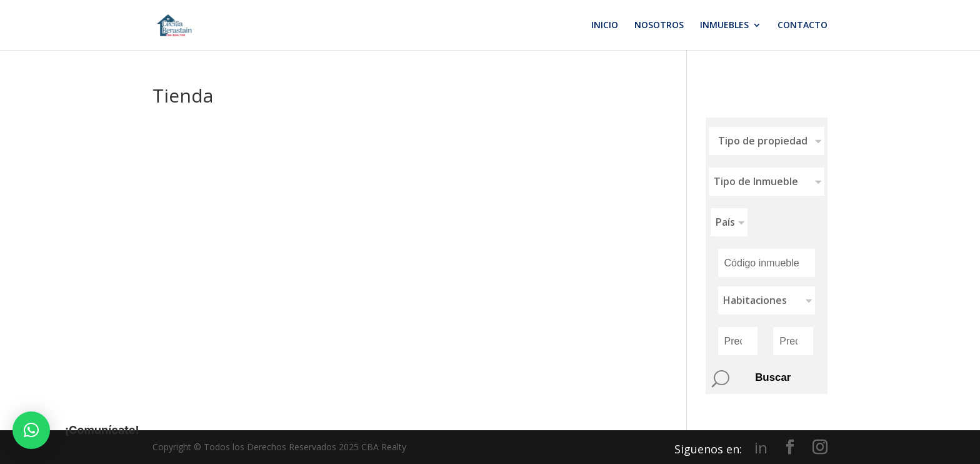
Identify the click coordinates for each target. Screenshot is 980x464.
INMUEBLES (724, 26)
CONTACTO (802, 26)
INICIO (605, 26)
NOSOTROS (659, 26)
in (761, 448)
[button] (31, 430)
